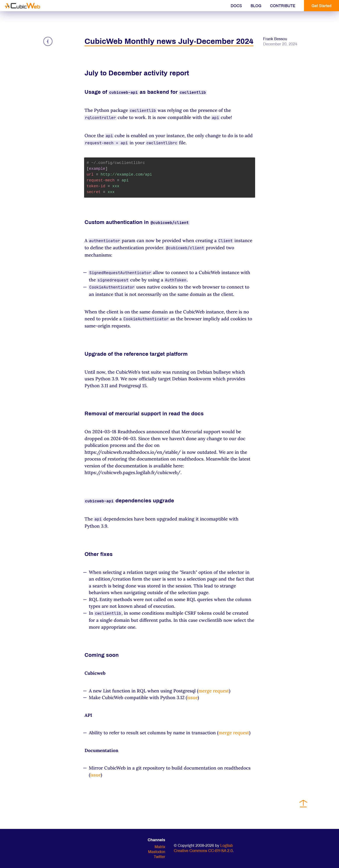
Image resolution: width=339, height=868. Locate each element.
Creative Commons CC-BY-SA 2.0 (203, 851)
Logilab (227, 846)
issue (192, 697)
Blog (256, 6)
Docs (236, 6)
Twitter (159, 857)
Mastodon (157, 852)
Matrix (160, 847)
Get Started (321, 6)
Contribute (283, 6)
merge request (214, 691)
